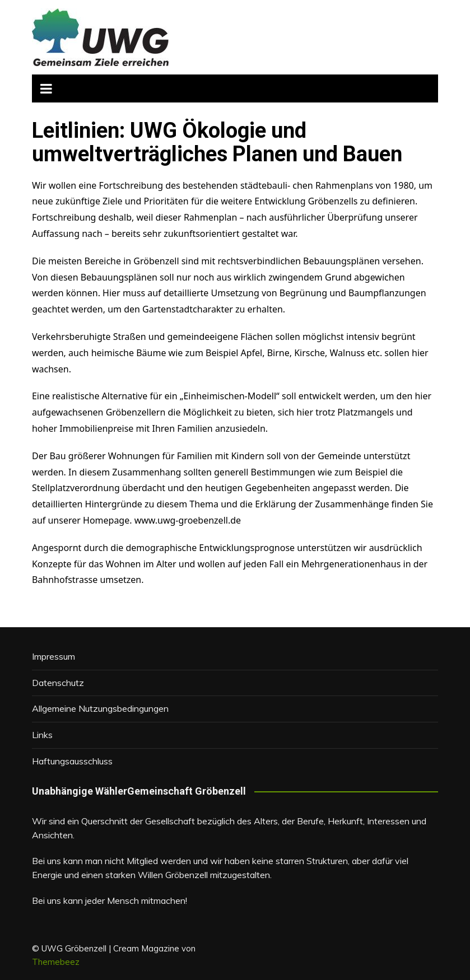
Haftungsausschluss (72, 761)
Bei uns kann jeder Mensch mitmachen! (110, 900)
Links (42, 735)
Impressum (53, 656)
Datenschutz (58, 683)
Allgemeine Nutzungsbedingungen (100, 708)
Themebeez (56, 962)
